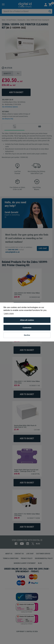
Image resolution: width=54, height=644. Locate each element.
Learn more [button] (9, 313)
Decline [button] (27, 335)
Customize (27, 328)
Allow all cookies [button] (27, 320)
